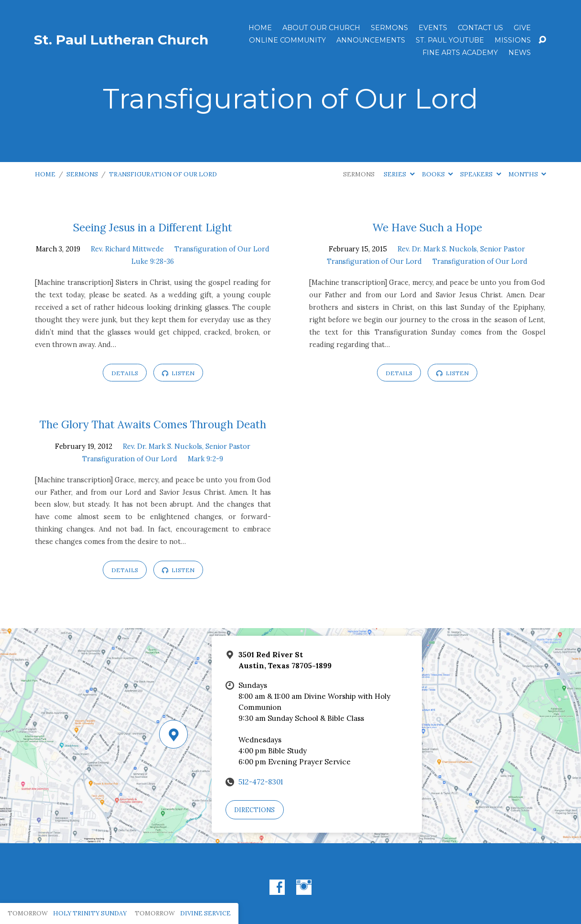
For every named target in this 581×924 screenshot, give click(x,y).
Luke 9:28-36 (153, 261)
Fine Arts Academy (460, 53)
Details (125, 373)
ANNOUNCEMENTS (371, 40)
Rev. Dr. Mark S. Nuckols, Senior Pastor (461, 249)
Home (260, 28)
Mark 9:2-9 (205, 459)
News (520, 53)
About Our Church (321, 28)
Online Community (287, 40)
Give (522, 28)
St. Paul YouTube (450, 40)
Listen (178, 373)
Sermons (389, 28)
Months (527, 174)
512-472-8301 (261, 782)
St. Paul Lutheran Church (121, 40)
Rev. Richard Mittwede (127, 249)
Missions (513, 40)
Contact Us (480, 28)
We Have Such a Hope (427, 227)
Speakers (480, 174)
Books (437, 174)
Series (399, 174)
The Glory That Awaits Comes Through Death (153, 424)
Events (433, 28)
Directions (254, 810)
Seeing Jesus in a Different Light (153, 227)
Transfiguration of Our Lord (163, 174)
